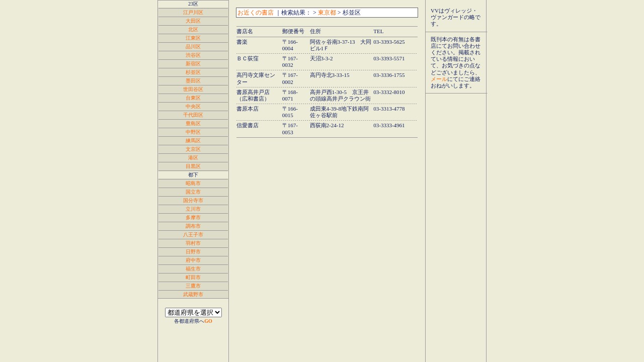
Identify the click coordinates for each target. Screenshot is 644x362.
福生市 (193, 269)
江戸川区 (193, 12)
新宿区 (193, 64)
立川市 (193, 209)
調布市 (193, 226)
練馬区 (193, 141)
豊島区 (193, 123)
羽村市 (193, 243)
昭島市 (193, 183)
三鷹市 (193, 286)
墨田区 (193, 81)
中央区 (193, 106)
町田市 (193, 277)
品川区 (193, 47)
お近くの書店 (256, 13)
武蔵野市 (193, 294)
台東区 (193, 98)
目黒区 (193, 166)
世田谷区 (193, 89)
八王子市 (193, 235)
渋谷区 (193, 55)
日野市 (193, 252)
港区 (193, 158)
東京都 (327, 13)
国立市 (193, 192)
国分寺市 (193, 200)
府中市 (193, 260)
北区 (193, 29)
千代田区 (193, 115)
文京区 (193, 149)
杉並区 (193, 72)
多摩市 (193, 217)
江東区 (193, 38)
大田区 (193, 21)
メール (439, 79)
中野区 (193, 132)
